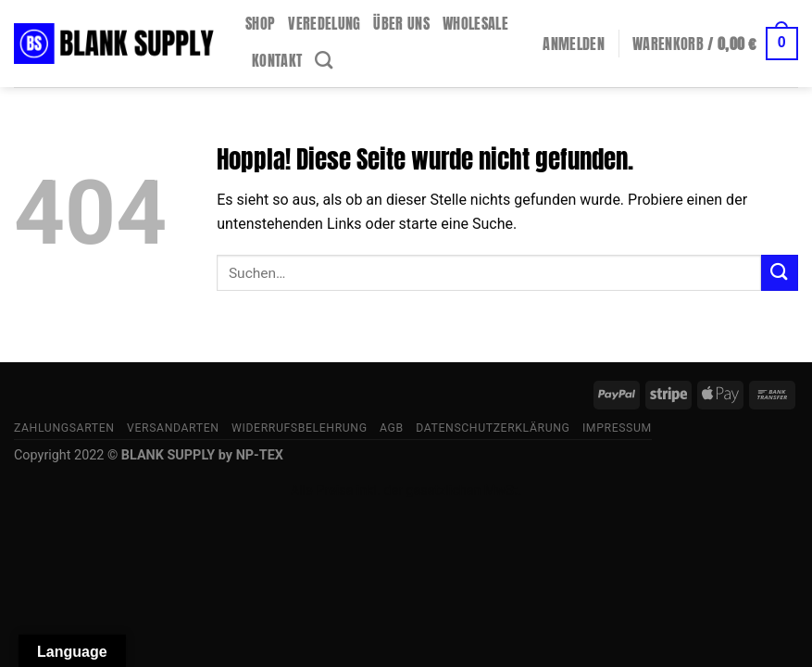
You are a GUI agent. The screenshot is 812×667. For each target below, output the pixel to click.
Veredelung (324, 23)
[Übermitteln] (780, 273)
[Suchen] (324, 60)
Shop (260, 23)
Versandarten (173, 428)
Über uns (401, 23)
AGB (392, 428)
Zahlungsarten (64, 428)
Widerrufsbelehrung (300, 428)
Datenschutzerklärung (493, 428)
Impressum (617, 428)
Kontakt (277, 60)
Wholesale (475, 23)
